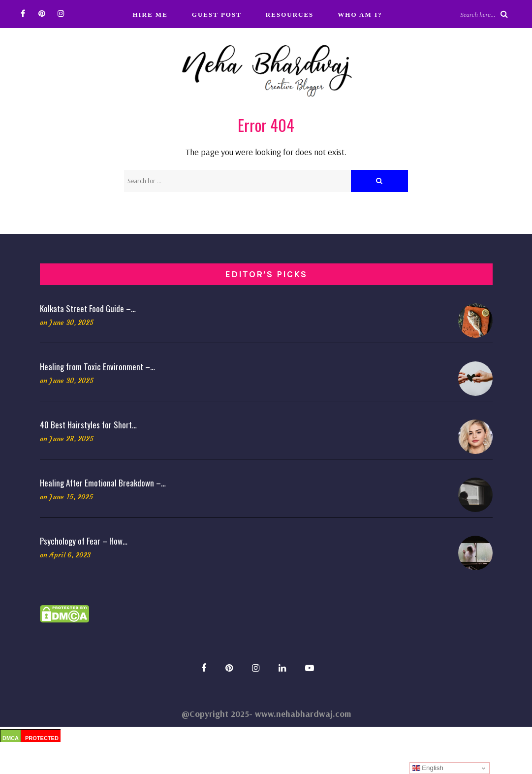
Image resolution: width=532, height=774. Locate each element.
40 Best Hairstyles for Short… (88, 425)
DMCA (11, 738)
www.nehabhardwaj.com (303, 714)
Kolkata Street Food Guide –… (88, 308)
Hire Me (150, 15)
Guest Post (217, 15)
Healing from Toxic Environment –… (97, 367)
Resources (290, 15)
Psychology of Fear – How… (84, 541)
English (428, 768)
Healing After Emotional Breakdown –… (103, 483)
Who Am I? (360, 15)
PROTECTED (42, 738)
